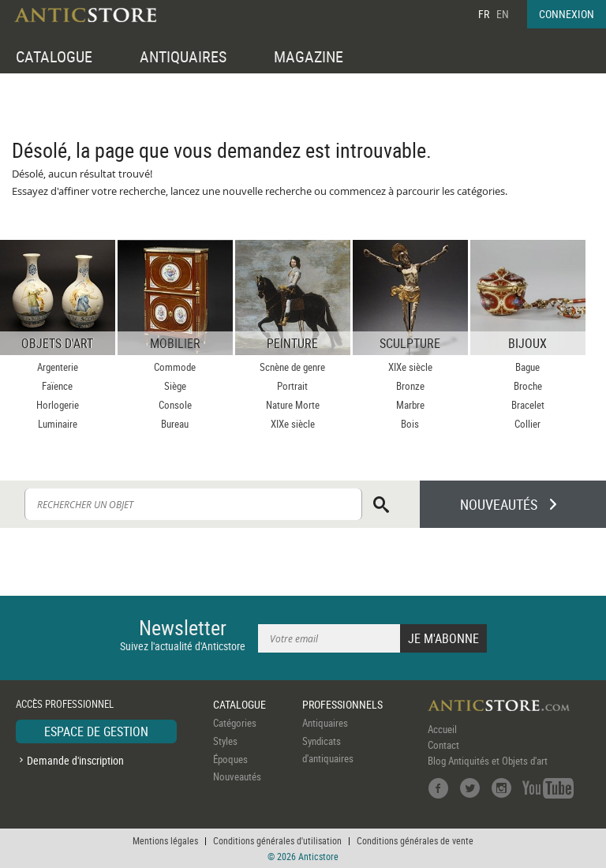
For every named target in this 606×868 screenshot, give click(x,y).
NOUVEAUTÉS (499, 504)
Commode (175, 367)
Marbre (410, 405)
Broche (528, 386)
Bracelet (528, 405)
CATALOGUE (54, 56)
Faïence (57, 386)
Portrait (292, 386)
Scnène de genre (292, 367)
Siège (175, 386)
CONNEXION (567, 14)
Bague (527, 367)
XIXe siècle (293, 424)
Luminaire (58, 424)
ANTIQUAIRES (183, 56)
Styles (225, 741)
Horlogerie (58, 405)
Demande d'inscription (75, 760)
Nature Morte (293, 405)
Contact (443, 745)
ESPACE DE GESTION (96, 731)
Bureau (175, 424)
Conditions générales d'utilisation (277, 840)
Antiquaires (325, 723)
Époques (230, 759)
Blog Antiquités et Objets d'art (488, 761)
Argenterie (58, 367)
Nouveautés (237, 776)
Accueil (442, 729)
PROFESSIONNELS (342, 704)
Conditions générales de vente (415, 840)
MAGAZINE (309, 56)
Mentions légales (165, 840)
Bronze (410, 386)
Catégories (235, 723)
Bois (410, 424)
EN (503, 14)
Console (175, 405)
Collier (527, 424)
